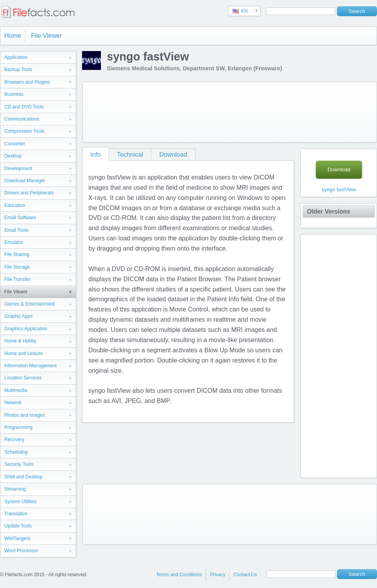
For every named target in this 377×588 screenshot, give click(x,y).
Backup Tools (18, 70)
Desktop (13, 156)
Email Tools (16, 230)
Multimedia (16, 390)
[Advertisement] (117, 111)
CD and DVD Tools (24, 107)
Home (13, 36)
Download (173, 155)
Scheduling (16, 452)
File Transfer (17, 279)
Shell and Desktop (23, 477)
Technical (130, 155)
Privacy (218, 575)
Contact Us (245, 575)
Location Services (23, 378)
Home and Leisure (24, 354)
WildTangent (17, 539)
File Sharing (17, 255)
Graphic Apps (18, 316)
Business (14, 94)
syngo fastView (339, 190)
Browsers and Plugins (27, 82)
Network (13, 403)
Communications (22, 119)
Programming (18, 427)
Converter (15, 144)
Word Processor (21, 551)
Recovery (14, 440)
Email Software (20, 218)
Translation (16, 514)
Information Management (30, 366)
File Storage (17, 267)
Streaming (15, 489)
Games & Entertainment (29, 304)
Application (16, 57)
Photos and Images (25, 415)
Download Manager (25, 181)
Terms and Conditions (179, 575)
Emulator (14, 242)
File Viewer (47, 36)
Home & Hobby (20, 341)
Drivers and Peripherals (29, 193)
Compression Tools (24, 131)
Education (15, 205)
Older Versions (329, 212)
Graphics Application (26, 329)
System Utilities (20, 502)
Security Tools (19, 464)
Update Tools (18, 526)
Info (96, 155)
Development (18, 169)
